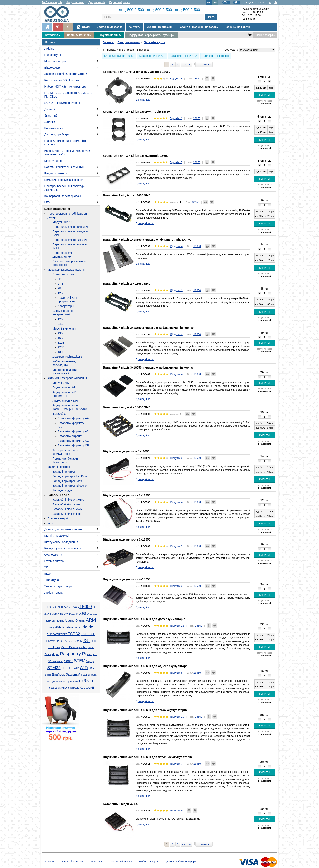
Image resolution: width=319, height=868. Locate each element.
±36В (61, 352)
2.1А (47, 614)
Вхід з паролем (255, 3)
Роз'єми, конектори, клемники (64, 167)
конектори (65, 682)
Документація (97, 2)
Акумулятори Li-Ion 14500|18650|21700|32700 (70, 407)
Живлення (67, 688)
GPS (71, 641)
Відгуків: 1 (176, 78)
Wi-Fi (77, 668)
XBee (92, 668)
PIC (57, 654)
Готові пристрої (55, 561)
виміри (94, 675)
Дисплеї (50, 109)
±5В (60, 338)
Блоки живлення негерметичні (63, 313)
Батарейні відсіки (59, 495)
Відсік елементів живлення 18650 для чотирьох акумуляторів (148, 757)
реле (76, 688)
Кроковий (87, 688)
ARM (91, 620)
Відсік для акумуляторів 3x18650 (127, 539)
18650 (86, 607)
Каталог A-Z (53, 35)
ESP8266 (88, 634)
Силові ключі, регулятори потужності (69, 263)
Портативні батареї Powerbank (65, 460)
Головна (50, 862)
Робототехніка (54, 128)
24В (60, 324)
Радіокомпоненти (56, 173)
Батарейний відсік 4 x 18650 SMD (127, 407)
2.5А (57, 614)
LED (47, 202)
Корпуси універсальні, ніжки (63, 548)
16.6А (76, 607)
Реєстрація (97, 862)
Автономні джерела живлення (67, 378)
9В (59, 288)
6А (88, 614)
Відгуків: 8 (176, 673)
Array (52, 628)
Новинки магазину (79, 35)
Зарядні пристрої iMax (67, 481)
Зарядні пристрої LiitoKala (70, 476)
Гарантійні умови (120, 2)
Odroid (91, 647)
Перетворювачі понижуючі (70, 240)
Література (52, 580)
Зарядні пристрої (59, 467)
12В (60, 293)
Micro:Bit (67, 647)
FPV (65, 641)
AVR (58, 627)
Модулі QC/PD (62, 222)
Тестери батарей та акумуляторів (66, 452)
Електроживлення (57, 209)
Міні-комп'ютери (55, 61)
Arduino (49, 49)
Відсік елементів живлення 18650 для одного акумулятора (145, 666)
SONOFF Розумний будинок (63, 103)
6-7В (61, 284)
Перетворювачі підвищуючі (71, 227)
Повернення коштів (237, 27)
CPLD (79, 628)
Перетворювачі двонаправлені (63, 255)
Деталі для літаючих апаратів (64, 529)
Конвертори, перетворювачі (63, 196)
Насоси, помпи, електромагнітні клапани (66, 143)
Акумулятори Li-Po (65, 387)
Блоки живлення (63, 274)
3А (73, 614)
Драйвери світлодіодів (67, 357)
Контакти (134, 27)
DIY (65, 634)
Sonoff (69, 661)
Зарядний (73, 674)
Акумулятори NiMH (65, 401)
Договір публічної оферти (182, 862)
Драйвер (58, 674)
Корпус (75, 682)
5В (59, 279)
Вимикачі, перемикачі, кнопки (64, 180)
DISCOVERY (54, 634)
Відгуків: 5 (176, 162)
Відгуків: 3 (176, 586)
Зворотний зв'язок (121, 862)
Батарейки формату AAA (71, 425)
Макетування (53, 161)
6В (91, 614)
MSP (76, 648)
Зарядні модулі (63, 490)
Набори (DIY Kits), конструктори (66, 87)
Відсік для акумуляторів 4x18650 (127, 579)
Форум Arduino (75, 2)
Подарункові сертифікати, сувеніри (151, 35)
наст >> (187, 65)
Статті (83, 27)
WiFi (84, 668)
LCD (93, 641)
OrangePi (50, 654)
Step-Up (90, 661)
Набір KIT (87, 681)
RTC (95, 654)
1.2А (49, 607)
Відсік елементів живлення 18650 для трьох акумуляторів (145, 710)
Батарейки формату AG (73, 441)
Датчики (50, 122)
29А (66, 614)
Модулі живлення (64, 329)
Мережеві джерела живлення (67, 270)
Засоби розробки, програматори (66, 74)
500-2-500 (131, 10)
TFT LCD (67, 668)
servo (60, 661)
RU (215, 2)
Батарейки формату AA (73, 418)
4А (77, 614)
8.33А (49, 621)
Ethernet (51, 641)
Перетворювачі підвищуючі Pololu (71, 233)
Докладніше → (145, 100)
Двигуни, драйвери (57, 134)
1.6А (54, 607)
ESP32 (74, 634)
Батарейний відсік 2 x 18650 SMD (127, 284)
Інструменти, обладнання (61, 542)
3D (46, 567)
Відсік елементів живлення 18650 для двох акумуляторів (144, 619)
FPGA (59, 641)
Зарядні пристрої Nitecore (70, 486)
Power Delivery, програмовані (68, 300)
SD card (52, 661)
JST (87, 640)
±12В (61, 343)
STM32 (54, 668)
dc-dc (88, 627)
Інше (51, 523)
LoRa (57, 647)
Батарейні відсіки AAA (67, 509)
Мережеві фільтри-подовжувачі (65, 372)
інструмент (53, 682)
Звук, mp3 (51, 115)
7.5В (95, 614)
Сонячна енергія (58, 518)
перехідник (54, 688)
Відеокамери (53, 68)
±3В (60, 333)
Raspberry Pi (53, 55)
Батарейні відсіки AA (66, 504)
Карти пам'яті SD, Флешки (62, 80)
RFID (89, 654)
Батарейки (60, 414)
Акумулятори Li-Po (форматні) (65, 394)
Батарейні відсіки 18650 (68, 500)
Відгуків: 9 (176, 458)
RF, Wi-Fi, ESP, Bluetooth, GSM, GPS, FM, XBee (69, 95)
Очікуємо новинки (109, 35)
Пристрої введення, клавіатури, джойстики (65, 188)
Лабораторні (66, 306)
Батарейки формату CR (73, 445)
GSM (76, 641)
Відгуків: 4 (176, 118)
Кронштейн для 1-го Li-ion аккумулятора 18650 (137, 72)
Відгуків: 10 (177, 717)
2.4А (52, 614)
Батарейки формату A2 (73, 431)
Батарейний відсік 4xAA (120, 804)
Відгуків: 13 (177, 626)
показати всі (204, 65)
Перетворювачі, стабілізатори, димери (68, 215)
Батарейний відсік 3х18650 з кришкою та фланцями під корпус (148, 367)
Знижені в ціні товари (59, 586)
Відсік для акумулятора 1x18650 (126, 451)
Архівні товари (54, 593)
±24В (61, 347)
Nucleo (83, 647)
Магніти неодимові (57, 536)
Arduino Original (75, 620)
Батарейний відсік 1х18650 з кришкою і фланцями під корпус (147, 240)
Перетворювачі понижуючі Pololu (70, 246)
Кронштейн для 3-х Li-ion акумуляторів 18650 (136, 156)
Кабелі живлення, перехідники (64, 363)
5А (80, 614)
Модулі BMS (61, 383)
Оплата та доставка (109, 27)
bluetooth (69, 627)
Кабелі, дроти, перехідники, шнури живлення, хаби (67, 153)
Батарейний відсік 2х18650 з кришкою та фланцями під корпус (148, 328)
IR (81, 641)
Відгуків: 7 (176, 764)
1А (94, 607)
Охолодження (54, 555)
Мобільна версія (52, 2)
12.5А (64, 607)
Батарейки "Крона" (70, 436)
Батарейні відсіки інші (67, 514)
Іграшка (86, 675)
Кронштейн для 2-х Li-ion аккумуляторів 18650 (136, 112)
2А (70, 614)
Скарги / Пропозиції (160, 27)
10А (58, 607)
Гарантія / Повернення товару (198, 27)
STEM (80, 661)
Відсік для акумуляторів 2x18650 (127, 495)
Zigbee (48, 675)
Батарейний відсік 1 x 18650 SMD (127, 195)
